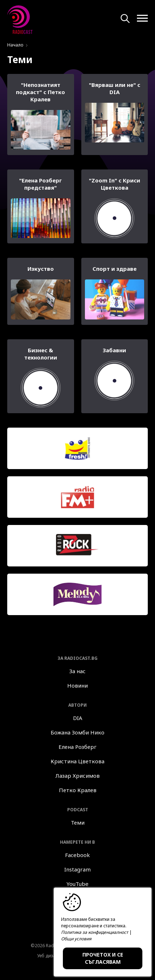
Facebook (77, 855)
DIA (78, 718)
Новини (77, 685)
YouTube (77, 884)
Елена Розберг (77, 747)
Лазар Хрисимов (77, 776)
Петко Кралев (78, 790)
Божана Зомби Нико (77, 732)
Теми (78, 822)
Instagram (77, 869)
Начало (15, 45)
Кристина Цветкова (77, 761)
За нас (77, 671)
